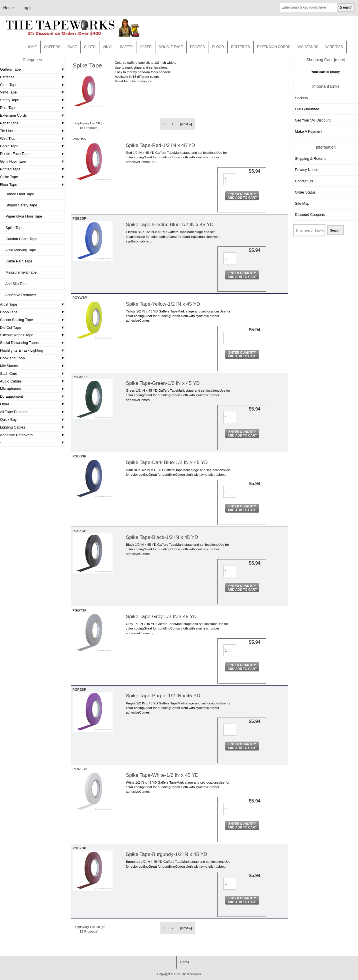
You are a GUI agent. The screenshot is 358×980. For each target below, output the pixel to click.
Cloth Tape (9, 85)
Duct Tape (8, 108)
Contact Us (304, 181)
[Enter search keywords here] (308, 7)
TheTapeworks (191, 974)
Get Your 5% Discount (313, 120)
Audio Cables (11, 381)
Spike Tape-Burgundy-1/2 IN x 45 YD (167, 854)
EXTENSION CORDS (274, 47)
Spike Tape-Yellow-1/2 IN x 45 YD (163, 304)
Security (301, 98)
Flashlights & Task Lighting (22, 350)
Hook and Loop (12, 358)
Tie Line (6, 131)
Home (8, 8)
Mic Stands (9, 366)
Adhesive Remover (19, 295)
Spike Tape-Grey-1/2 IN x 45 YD (161, 616)
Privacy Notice (306, 170)
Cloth (90, 47)
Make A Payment (309, 131)
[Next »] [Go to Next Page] (186, 124)
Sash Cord (9, 374)
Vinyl (108, 47)
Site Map (302, 203)
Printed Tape (10, 169)
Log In (27, 8)
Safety (126, 47)
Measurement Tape (19, 272)
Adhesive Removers (16, 435)
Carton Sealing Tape (16, 320)
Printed (198, 47)
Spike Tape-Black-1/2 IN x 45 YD (162, 537)
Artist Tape (9, 304)
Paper (146, 47)
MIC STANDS (308, 47)
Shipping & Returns (311, 159)
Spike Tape (9, 177)
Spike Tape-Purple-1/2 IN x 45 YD (163, 696)
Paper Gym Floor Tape (22, 216)
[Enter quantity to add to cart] (230, 179)
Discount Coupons (310, 215)
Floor (218, 47)
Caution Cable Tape (19, 239)
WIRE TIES (334, 47)
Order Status (305, 192)
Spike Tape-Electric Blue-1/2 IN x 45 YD (170, 224)
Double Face (171, 47)
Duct (72, 47)
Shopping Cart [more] (326, 60)
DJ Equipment (11, 396)
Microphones (10, 389)
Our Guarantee (307, 109)
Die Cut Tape (10, 327)
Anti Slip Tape (14, 284)
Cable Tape (9, 146)
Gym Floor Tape (13, 161)
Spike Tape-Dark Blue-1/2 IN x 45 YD (167, 462)
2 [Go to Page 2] (173, 124)
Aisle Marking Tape (19, 250)
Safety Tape (10, 100)
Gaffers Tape (10, 69)
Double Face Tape (15, 154)
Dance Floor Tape (18, 194)
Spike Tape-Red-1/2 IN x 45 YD (161, 145)
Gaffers (52, 47)
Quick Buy (8, 420)
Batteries (241, 47)
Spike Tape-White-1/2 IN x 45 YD (162, 775)
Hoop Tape (9, 312)
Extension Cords (13, 115)
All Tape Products (14, 412)
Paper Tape (9, 123)
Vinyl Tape (8, 92)
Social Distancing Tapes (19, 343)
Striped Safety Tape (19, 205)
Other (5, 404)
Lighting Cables (13, 427)
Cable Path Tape (17, 261)
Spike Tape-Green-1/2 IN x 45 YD (163, 383)
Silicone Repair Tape (17, 335)
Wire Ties (8, 139)
